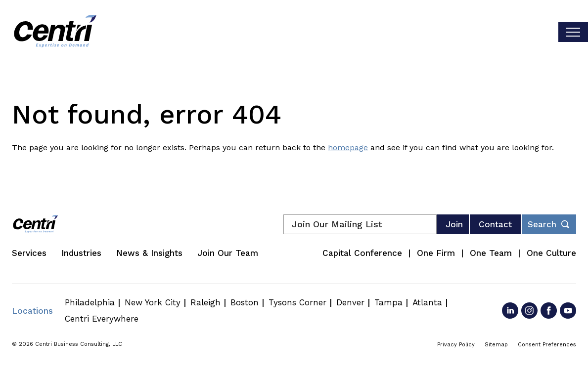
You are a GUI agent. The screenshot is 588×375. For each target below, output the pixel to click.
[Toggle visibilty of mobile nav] (573, 32)
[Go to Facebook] (549, 311)
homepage (348, 147)
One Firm (436, 253)
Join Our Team (228, 253)
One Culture (551, 253)
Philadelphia (90, 302)
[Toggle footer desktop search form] (549, 224)
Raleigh (205, 302)
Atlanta (427, 302)
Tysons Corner (297, 302)
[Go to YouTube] (568, 311)
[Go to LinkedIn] (510, 311)
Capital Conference (362, 253)
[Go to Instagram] (529, 311)
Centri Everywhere (102, 319)
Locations (32, 311)
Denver (350, 302)
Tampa (388, 302)
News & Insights (149, 253)
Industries (81, 253)
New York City (153, 302)
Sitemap (496, 345)
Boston (245, 302)
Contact (495, 224)
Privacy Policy (456, 345)
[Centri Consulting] (55, 32)
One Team (491, 253)
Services (29, 253)
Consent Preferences (547, 345)
